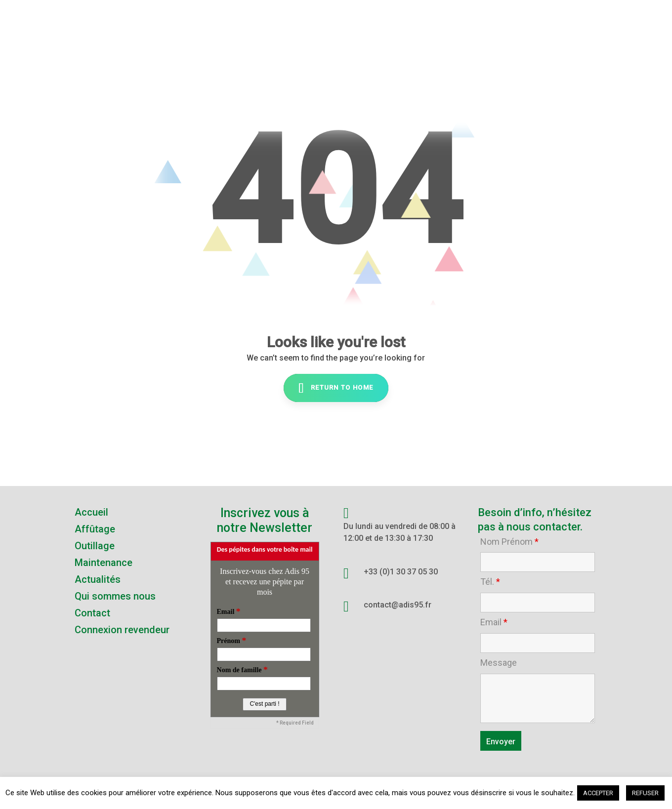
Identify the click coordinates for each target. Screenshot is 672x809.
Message (499, 663)
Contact (92, 613)
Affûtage (95, 529)
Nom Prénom (509, 542)
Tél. (490, 582)
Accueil (91, 512)
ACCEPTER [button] (598, 793)
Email (494, 622)
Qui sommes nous (115, 596)
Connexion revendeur (122, 630)
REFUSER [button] (645, 793)
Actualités (98, 579)
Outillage (95, 546)
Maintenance (104, 563)
